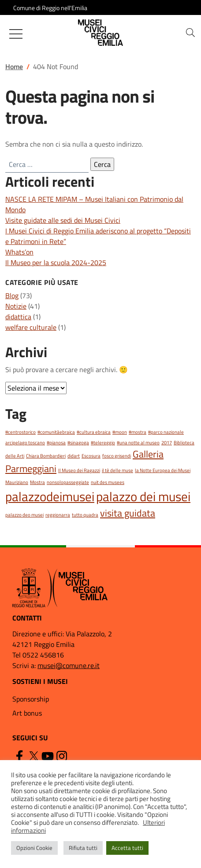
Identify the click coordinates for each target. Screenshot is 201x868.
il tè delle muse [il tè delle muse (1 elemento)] (117, 470)
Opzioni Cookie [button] (34, 848)
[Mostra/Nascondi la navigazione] (16, 34)
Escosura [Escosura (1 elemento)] (91, 456)
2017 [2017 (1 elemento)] (167, 443)
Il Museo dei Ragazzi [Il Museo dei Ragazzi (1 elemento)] (79, 470)
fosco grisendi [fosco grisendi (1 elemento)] (117, 456)
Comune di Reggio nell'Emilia (50, 8)
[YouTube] (48, 756)
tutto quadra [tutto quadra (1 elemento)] (85, 515)
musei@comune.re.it (69, 665)
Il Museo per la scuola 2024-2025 (56, 262)
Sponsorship (31, 699)
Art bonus (27, 713)
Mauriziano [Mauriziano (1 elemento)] (17, 482)
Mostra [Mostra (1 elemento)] (37, 482)
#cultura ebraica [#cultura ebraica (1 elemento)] (94, 432)
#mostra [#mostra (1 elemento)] (138, 432)
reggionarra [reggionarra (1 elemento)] (58, 515)
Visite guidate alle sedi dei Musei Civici (63, 220)
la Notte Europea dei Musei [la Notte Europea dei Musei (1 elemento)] (163, 470)
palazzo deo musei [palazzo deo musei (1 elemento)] (24, 515)
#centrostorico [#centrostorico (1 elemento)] (20, 432)
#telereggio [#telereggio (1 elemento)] (103, 443)
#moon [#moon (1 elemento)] (120, 432)
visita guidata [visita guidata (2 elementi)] (128, 513)
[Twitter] (33, 756)
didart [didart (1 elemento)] (74, 456)
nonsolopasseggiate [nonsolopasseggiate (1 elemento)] (68, 482)
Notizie (16, 306)
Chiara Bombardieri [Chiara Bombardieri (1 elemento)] (46, 456)
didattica (18, 317)
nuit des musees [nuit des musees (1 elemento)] (108, 482)
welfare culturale (31, 327)
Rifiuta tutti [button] (83, 848)
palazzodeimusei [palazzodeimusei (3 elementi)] (50, 496)
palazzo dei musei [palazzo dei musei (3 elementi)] (143, 496)
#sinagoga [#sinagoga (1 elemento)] (78, 443)
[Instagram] (62, 756)
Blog (12, 295)
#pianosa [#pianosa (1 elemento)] (56, 443)
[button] (190, 33)
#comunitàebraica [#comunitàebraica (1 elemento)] (56, 432)
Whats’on (19, 252)
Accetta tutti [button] (127, 848)
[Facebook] (19, 756)
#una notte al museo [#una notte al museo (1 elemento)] (138, 443)
